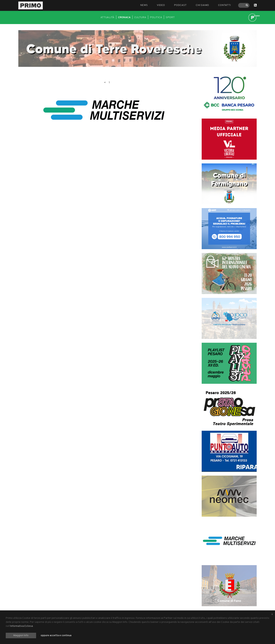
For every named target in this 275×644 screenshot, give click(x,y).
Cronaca (124, 17)
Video (161, 5)
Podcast (180, 5)
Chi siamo (202, 5)
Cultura (140, 17)
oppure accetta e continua (56, 636)
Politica (156, 17)
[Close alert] (272, 615)
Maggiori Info (21, 636)
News (144, 5)
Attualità (107, 17)
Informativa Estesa (22, 626)
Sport (170, 17)
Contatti (224, 5)
